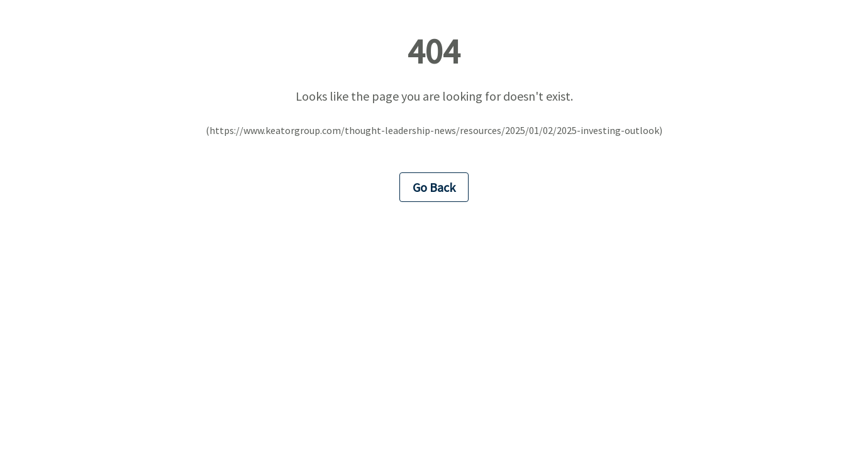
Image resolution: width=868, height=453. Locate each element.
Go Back (434, 187)
